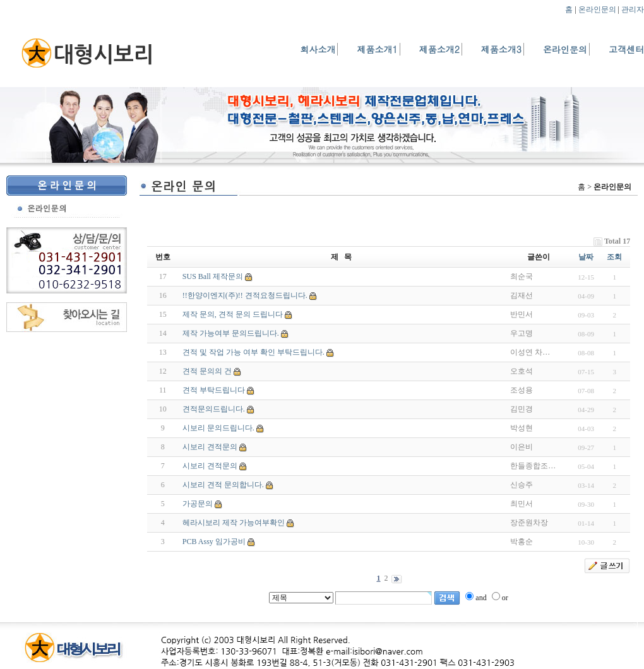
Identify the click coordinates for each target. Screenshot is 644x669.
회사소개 (318, 49)
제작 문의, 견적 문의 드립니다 (233, 314)
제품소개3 (501, 49)
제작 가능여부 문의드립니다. (231, 333)
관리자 (633, 9)
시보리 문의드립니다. (218, 428)
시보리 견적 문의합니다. (223, 485)
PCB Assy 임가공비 (214, 542)
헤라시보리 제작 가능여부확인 (234, 523)
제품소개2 (439, 49)
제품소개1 (377, 49)
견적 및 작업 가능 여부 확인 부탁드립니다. (253, 352)
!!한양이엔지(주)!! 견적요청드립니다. (245, 295)
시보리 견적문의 (210, 447)
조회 (614, 257)
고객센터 (626, 49)
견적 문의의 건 (207, 371)
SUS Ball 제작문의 (213, 276)
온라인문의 (597, 9)
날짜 (586, 257)
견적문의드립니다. (214, 409)
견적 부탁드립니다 (214, 390)
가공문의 (198, 504)
